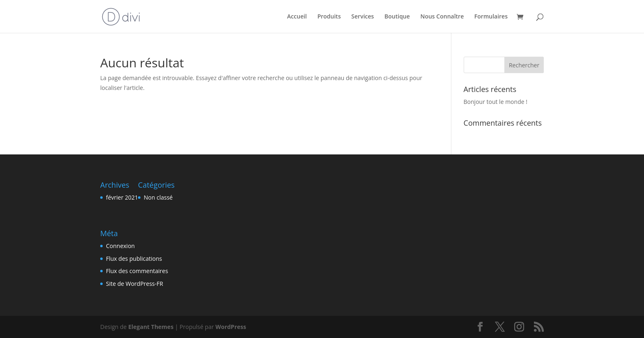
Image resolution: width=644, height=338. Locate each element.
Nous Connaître (442, 17)
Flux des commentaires (137, 271)
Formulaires (491, 17)
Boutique (397, 17)
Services (362, 17)
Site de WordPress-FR (135, 284)
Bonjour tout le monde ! (496, 102)
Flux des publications (134, 259)
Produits (329, 17)
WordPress (231, 327)
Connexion (120, 246)
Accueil (297, 17)
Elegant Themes (151, 327)
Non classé (158, 197)
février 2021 (122, 197)
